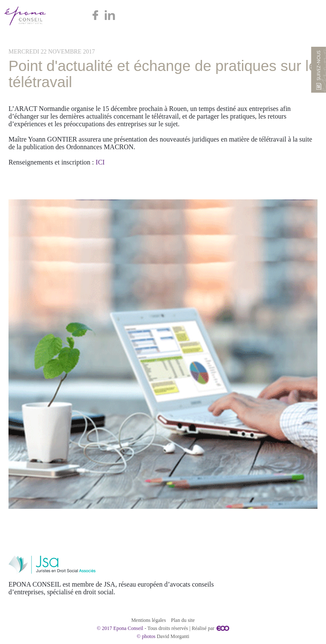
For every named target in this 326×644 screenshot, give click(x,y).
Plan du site (183, 620)
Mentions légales (149, 620)
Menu (310, 16)
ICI (100, 162)
